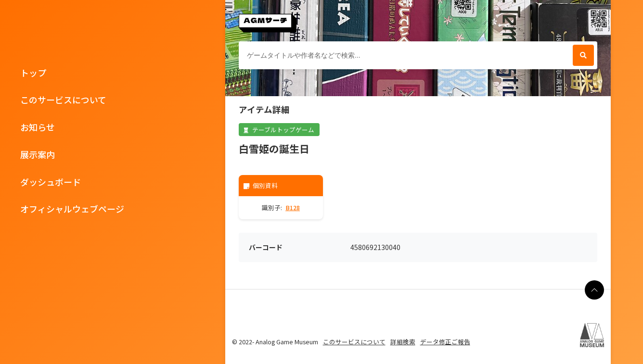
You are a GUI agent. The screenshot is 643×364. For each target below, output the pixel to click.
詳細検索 (403, 342)
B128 (293, 207)
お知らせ (38, 127)
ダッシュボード (51, 182)
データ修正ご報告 (445, 342)
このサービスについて (63, 100)
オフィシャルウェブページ (72, 209)
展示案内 (38, 154)
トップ (33, 73)
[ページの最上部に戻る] (594, 290)
